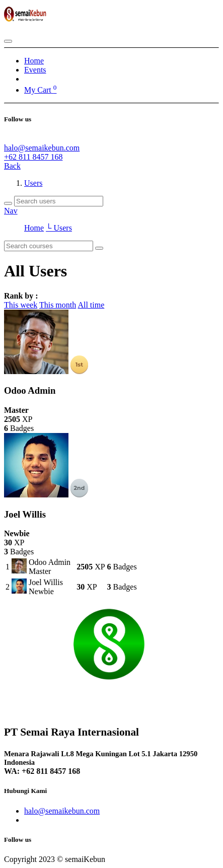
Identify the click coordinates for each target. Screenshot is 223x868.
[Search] (8, 203)
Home (34, 228)
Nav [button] (11, 211)
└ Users (59, 228)
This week (21, 305)
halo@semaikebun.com (42, 148)
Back (12, 166)
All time (91, 305)
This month (58, 305)
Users (33, 183)
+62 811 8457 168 (33, 157)
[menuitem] (34, 61)
